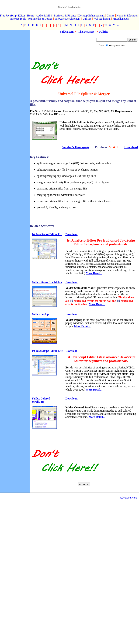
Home (31, 16)
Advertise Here (128, 498)
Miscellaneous (121, 19)
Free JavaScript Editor (13, 16)
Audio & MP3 (44, 16)
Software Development (67, 19)
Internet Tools (18, 19)
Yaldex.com (67, 32)
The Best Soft (86, 32)
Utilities (87, 19)
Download (131, 147)
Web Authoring (102, 19)
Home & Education (128, 16)
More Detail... (94, 273)
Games (110, 16)
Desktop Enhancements (91, 16)
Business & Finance (65, 16)
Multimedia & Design (40, 19)
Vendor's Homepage (76, 147)
